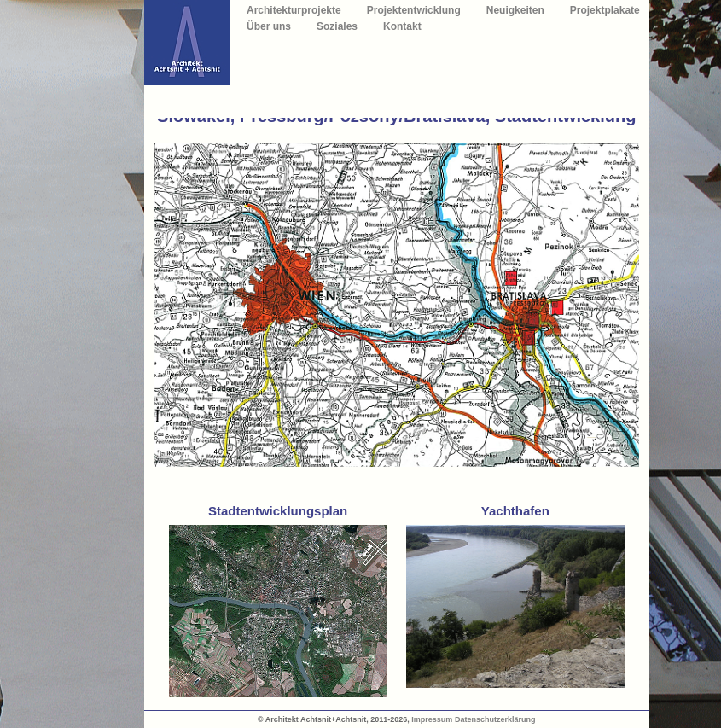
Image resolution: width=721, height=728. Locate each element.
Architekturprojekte (294, 10)
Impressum (432, 719)
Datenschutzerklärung (495, 719)
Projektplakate (605, 10)
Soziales (337, 26)
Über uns (269, 26)
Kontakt (402, 26)
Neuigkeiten (515, 10)
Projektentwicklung (414, 10)
